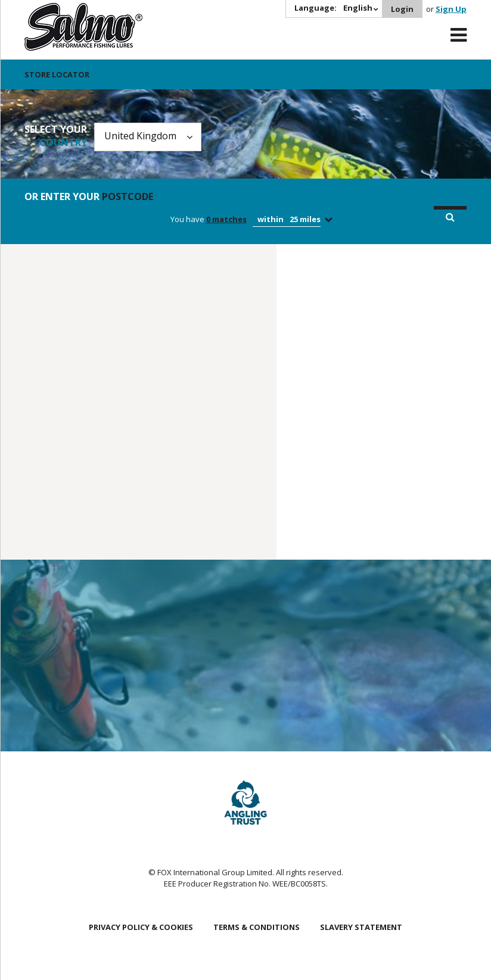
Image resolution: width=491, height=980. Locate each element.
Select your (56, 136)
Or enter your (89, 196)
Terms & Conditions (257, 927)
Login (402, 9)
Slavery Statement (361, 927)
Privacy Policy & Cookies (141, 927)
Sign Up (451, 9)
